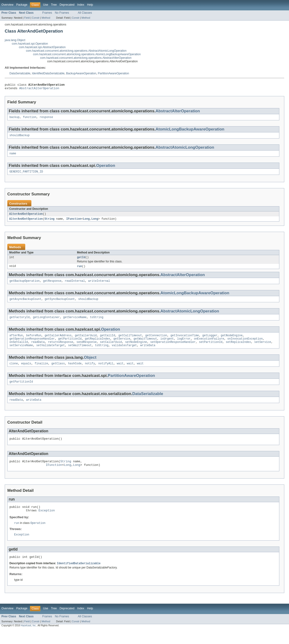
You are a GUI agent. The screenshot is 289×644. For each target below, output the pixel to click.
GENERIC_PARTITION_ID (26, 175)
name (13, 156)
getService (122, 345)
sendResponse (86, 349)
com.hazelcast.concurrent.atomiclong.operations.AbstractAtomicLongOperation (76, 51)
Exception (47, 523)
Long (86, 223)
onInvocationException (245, 345)
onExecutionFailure (209, 345)
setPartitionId (211, 349)
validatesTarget (124, 353)
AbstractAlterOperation (39, 89)
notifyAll (106, 372)
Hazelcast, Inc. (29, 640)
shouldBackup (19, 138)
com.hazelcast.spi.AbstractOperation (42, 47)
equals (26, 372)
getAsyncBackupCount (25, 304)
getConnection (156, 342)
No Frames (62, 13)
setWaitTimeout (80, 353)
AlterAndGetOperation (26, 217)
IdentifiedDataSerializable (48, 73)
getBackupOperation (25, 286)
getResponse (52, 286)
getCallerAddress (58, 342)
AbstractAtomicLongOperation (185, 150)
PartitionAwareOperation (113, 73)
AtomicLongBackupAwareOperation (190, 131)
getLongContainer (46, 323)
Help (90, 5)
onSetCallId (19, 349)
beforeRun (34, 342)
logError (184, 345)
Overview (7, 5)
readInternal (75, 286)
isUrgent (167, 345)
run (79, 271)
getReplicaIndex (98, 345)
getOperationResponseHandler (32, 345)
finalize (41, 372)
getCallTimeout (130, 342)
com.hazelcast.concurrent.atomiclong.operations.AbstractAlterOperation (86, 58)
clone (14, 372)
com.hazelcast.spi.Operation (30, 44)
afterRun (16, 342)
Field (27, 18)
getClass (58, 372)
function (30, 119)
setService (263, 349)
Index (81, 5)
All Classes (85, 13)
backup (15, 119)
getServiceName (75, 323)
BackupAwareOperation (81, 73)
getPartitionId (70, 345)
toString (97, 323)
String (49, 223)
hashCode (75, 372)
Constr (36, 18)
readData (38, 349)
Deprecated (67, 5)
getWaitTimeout (145, 345)
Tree (54, 5)
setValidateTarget (51, 353)
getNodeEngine (232, 342)
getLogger (210, 342)
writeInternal (99, 286)
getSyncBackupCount (60, 304)
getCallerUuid (86, 342)
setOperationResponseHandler (173, 349)
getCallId (108, 342)
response (46, 119)
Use (46, 5)
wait (120, 372)
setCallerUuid (111, 349)
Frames (47, 13)
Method (46, 18)
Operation (106, 168)
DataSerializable (20, 73)
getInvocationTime (185, 342)
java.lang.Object (15, 40)
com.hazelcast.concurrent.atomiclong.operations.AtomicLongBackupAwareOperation (87, 54)
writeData (148, 353)
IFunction (74, 223)
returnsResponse (61, 349)
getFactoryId (19, 323)
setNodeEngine (136, 349)
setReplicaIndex (238, 349)
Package (22, 5)
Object (90, 365)
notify (90, 372)
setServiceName (21, 353)
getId (81, 261)
